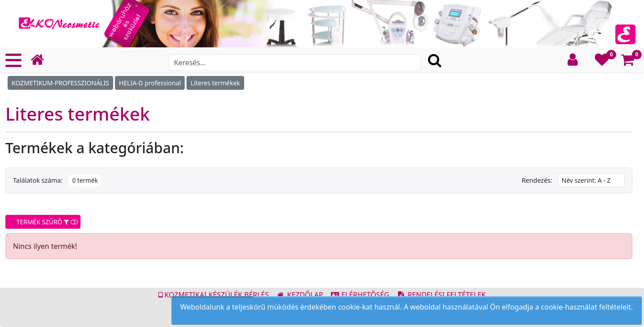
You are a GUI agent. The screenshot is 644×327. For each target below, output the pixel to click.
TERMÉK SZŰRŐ (43, 222)
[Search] (294, 63)
